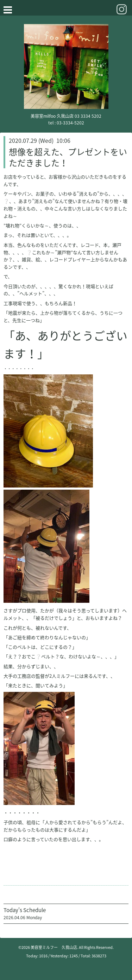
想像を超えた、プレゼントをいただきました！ (68, 157)
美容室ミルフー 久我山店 (54, 947)
